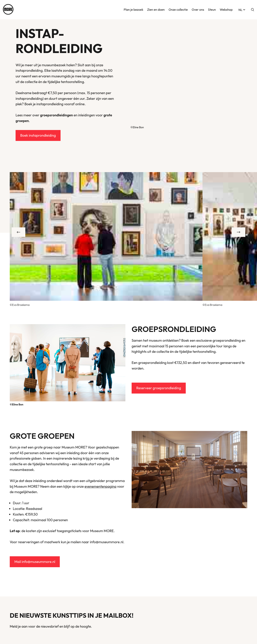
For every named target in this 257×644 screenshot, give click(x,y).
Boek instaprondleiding (38, 135)
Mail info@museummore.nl (35, 562)
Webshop (226, 9)
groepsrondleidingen (57, 115)
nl (242, 9)
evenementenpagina (100, 486)
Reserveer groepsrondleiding (159, 388)
